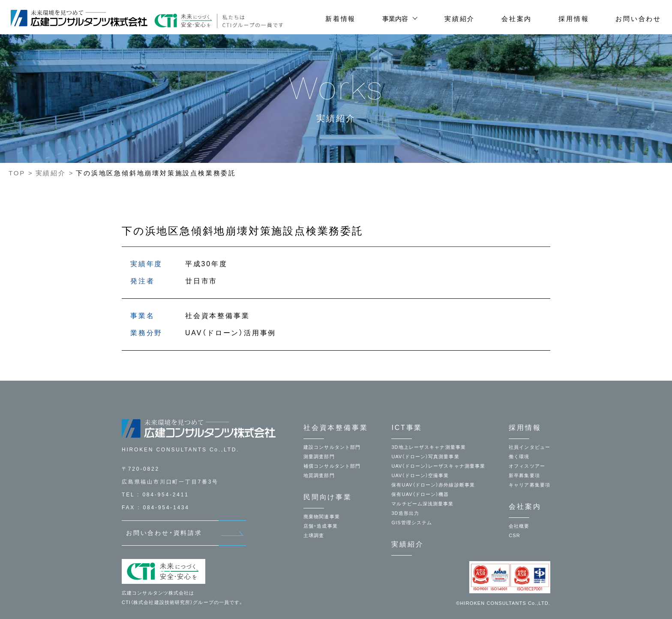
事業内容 (395, 19)
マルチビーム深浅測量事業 (422, 504)
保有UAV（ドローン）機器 (420, 494)
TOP (17, 173)
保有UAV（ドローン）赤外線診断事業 (433, 485)
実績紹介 (460, 19)
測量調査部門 (319, 457)
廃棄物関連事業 (322, 517)
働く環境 (519, 457)
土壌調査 (314, 535)
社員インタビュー (529, 447)
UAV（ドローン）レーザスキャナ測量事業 (438, 466)
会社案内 (517, 19)
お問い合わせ (638, 19)
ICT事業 (407, 428)
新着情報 (340, 19)
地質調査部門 (319, 475)
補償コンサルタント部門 (332, 466)
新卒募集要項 (524, 475)
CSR (514, 535)
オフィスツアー (527, 466)
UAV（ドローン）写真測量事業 (425, 457)
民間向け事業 (328, 497)
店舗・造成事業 (321, 526)
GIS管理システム (412, 523)
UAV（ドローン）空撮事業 (420, 475)
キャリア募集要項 (529, 485)
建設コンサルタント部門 (332, 447)
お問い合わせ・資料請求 (164, 533)
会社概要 (519, 526)
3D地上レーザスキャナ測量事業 (429, 447)
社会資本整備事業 (336, 428)
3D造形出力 (405, 513)
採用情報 (574, 19)
